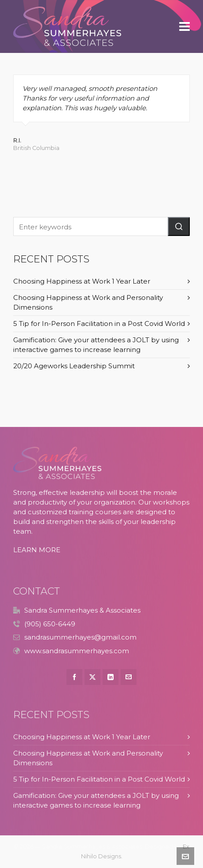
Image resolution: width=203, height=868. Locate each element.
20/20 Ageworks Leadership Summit (74, 366)
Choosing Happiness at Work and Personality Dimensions (88, 302)
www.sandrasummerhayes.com (77, 651)
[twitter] (92, 677)
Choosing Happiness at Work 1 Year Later (82, 281)
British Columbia (36, 148)
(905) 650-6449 (50, 624)
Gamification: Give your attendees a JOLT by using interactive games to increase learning (96, 345)
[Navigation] (185, 26)
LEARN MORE (37, 550)
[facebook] (74, 677)
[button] (179, 226)
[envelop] (129, 677)
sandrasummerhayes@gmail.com (80, 637)
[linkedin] (111, 677)
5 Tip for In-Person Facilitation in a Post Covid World (99, 324)
